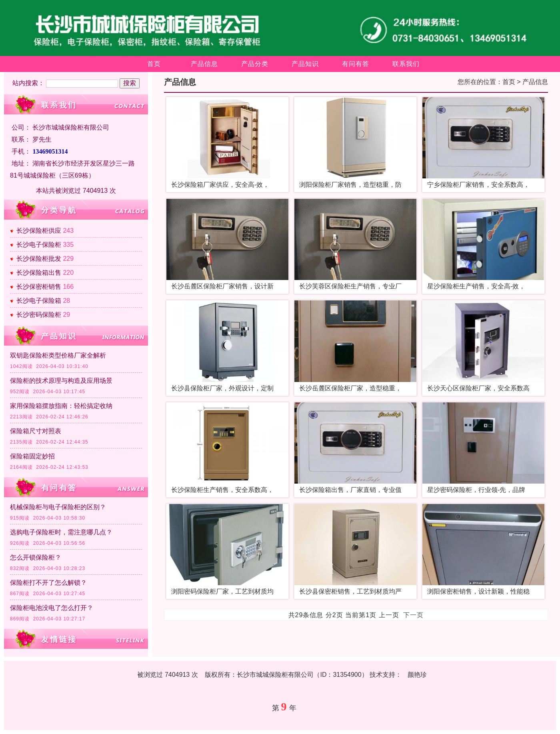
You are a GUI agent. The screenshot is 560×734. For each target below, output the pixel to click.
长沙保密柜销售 (39, 287)
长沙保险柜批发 (39, 259)
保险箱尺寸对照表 (36, 431)
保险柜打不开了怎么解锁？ (48, 583)
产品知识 (305, 64)
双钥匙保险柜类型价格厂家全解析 (58, 355)
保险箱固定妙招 (32, 456)
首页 (154, 64)
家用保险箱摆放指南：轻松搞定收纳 (61, 406)
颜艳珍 (417, 675)
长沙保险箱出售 (39, 273)
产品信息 (204, 64)
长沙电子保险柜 (39, 245)
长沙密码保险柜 (39, 315)
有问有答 (356, 64)
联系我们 (406, 64)
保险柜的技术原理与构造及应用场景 (61, 381)
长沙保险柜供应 (39, 231)
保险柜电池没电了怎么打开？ (52, 608)
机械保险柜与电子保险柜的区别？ (58, 507)
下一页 (413, 615)
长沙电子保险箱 (39, 301)
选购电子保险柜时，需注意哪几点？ (61, 532)
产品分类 (255, 64)
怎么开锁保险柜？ (36, 557)
